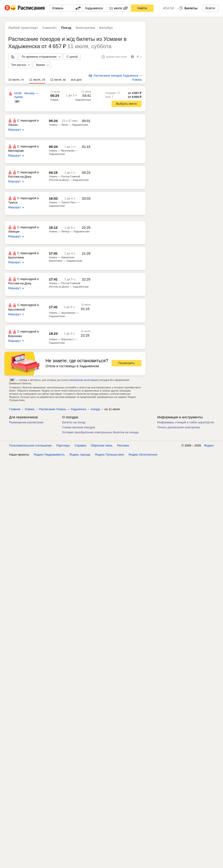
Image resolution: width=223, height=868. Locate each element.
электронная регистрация (83, 380)
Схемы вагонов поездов (79, 427)
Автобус (106, 28)
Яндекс (209, 854)
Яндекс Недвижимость (49, 863)
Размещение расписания (26, 422)
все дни (76, 80)
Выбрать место (127, 104)
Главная (15, 409)
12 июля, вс (58, 80)
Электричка (85, 28)
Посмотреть (127, 363)
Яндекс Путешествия (109, 863)
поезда (95, 409)
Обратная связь (102, 854)
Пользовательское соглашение (30, 854)
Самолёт (50, 28)
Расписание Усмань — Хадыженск (63, 409)
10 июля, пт (16, 80)
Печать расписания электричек (179, 427)
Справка (80, 854)
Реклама (123, 854)
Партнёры (63, 854)
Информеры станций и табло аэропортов (186, 422)
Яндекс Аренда (80, 863)
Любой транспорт (23, 28)
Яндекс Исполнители (143, 863)
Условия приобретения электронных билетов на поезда (100, 432)
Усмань (54, 100)
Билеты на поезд (74, 422)
